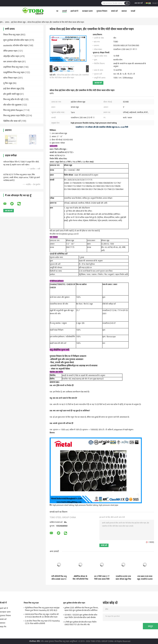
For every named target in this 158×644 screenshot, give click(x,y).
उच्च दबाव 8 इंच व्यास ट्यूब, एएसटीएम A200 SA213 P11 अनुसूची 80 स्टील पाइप (145, 578)
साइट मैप (3, 627)
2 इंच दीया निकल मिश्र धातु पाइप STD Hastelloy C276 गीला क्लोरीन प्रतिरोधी (42, 622)
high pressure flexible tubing (86, 505)
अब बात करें (139, 3)
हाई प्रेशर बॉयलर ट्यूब (18, 22)
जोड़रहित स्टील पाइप (11, 56)
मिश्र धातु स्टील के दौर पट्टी (13, 99)
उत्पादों (64, 11)
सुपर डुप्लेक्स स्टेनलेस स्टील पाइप (16, 40)
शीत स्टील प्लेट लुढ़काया (12, 105)
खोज (127, 3)
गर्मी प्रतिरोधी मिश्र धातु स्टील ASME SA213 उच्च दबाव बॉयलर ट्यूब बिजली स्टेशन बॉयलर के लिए (59, 578)
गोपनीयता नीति (34, 641)
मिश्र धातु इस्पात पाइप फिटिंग (14, 116)
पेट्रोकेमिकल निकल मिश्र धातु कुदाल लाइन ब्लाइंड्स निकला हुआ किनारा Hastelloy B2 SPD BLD (42, 609)
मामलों (133, 11)
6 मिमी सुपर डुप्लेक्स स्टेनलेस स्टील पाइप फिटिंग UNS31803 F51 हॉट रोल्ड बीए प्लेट (81, 623)
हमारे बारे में (74, 11)
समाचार (124, 11)
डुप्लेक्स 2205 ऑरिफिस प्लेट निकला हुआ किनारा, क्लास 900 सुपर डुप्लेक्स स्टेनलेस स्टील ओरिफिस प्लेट (81, 609)
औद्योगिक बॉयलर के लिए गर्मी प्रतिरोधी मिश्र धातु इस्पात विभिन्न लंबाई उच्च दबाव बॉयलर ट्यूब (80, 578)
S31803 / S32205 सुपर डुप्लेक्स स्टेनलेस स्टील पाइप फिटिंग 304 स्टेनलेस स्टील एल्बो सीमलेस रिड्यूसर (81, 617)
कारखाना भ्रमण (87, 11)
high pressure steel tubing (63, 505)
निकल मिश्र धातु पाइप (12, 35)
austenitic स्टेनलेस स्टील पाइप (16, 45)
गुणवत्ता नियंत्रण (102, 11)
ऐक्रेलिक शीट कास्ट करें (12, 121)
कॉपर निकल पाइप (10, 78)
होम (1, 22)
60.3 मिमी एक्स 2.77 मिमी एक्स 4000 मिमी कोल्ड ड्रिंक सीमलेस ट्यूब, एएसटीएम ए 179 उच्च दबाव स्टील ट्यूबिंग (102, 578)
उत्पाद (7, 22)
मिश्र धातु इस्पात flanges (13, 110)
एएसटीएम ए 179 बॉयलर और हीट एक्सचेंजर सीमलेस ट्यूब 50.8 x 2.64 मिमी (102, 127)
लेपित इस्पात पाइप (10, 51)
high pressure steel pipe (108, 505)
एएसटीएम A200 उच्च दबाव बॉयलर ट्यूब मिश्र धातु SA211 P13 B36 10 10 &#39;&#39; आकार (123, 578)
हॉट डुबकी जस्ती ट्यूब (11, 94)
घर (57, 11)
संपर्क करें (114, 11)
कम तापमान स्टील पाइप (12, 62)
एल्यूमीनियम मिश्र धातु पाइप (14, 72)
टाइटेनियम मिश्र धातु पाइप (13, 67)
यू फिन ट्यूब (8, 83)
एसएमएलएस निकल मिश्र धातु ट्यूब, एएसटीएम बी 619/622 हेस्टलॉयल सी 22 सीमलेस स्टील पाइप (42, 616)
